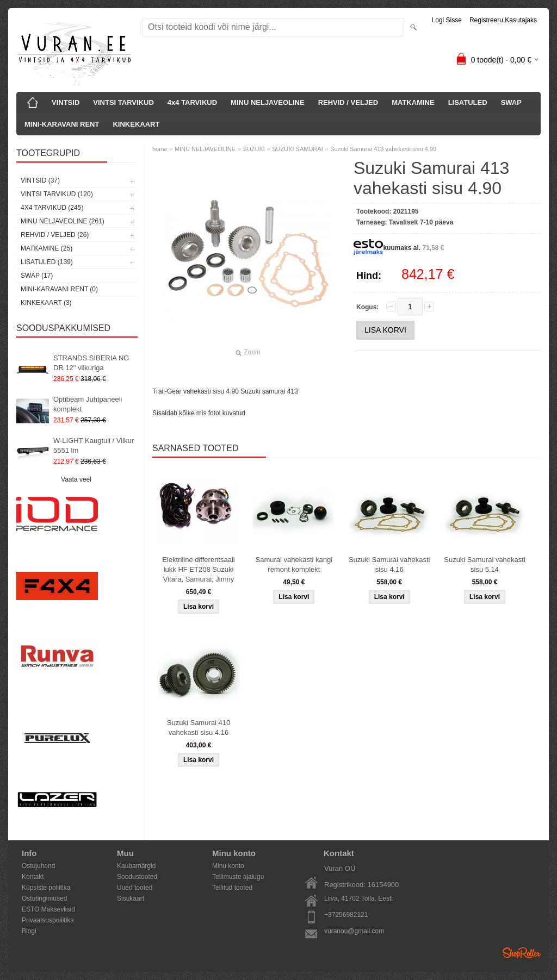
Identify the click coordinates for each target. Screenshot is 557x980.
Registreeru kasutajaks (503, 20)
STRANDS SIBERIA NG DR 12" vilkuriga (91, 363)
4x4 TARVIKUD (192, 102)
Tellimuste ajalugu (238, 877)
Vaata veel (76, 479)
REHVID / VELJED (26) (55, 235)
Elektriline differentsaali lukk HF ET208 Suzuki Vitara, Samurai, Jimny (198, 569)
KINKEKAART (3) (46, 303)
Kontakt (33, 877)
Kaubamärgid (136, 866)
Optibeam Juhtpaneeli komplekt (88, 404)
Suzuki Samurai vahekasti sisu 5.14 (485, 564)
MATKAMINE (413, 102)
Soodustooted (137, 877)
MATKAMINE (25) (47, 248)
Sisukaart (131, 898)
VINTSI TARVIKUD (123, 102)
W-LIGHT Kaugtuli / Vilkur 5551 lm (94, 445)
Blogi (29, 931)
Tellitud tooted (232, 888)
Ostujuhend (38, 866)
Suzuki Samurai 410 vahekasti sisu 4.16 (199, 728)
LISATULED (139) (47, 262)
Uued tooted (135, 888)
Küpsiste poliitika (46, 888)
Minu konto (228, 866)
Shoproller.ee (522, 953)
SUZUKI (254, 149)
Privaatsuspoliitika (48, 920)
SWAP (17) (37, 276)
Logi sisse (447, 20)
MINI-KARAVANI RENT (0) (59, 289)
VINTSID (66, 102)
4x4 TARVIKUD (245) (52, 208)
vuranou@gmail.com (354, 931)
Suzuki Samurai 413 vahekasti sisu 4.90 (383, 149)
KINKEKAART (136, 124)
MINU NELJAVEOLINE (268, 102)
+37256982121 (346, 915)
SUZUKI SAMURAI (298, 149)
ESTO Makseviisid (48, 909)
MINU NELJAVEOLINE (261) (63, 221)
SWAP (511, 102)
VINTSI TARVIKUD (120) (57, 194)
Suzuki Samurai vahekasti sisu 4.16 (389, 564)
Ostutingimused (44, 898)
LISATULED (468, 102)
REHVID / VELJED (348, 102)
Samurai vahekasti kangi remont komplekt (294, 564)
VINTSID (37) (40, 180)
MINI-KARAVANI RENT (62, 124)
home (160, 149)
